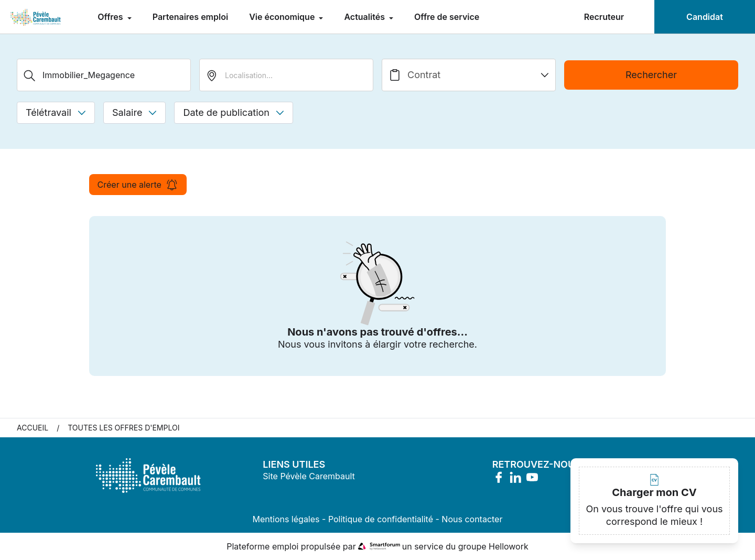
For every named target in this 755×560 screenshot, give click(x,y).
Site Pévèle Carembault (309, 476)
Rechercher (651, 75)
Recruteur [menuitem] (604, 17)
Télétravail (56, 112)
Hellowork (509, 546)
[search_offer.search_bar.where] (286, 75)
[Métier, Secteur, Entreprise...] (104, 75)
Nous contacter (472, 519)
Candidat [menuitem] (705, 17)
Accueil (33, 428)
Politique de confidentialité (381, 519)
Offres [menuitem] (111, 17)
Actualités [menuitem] (365, 17)
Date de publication (234, 112)
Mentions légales (286, 519)
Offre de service (447, 17)
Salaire (134, 112)
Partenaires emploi (190, 17)
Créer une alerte (138, 185)
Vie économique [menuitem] (283, 17)
